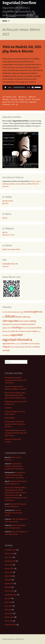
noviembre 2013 (11, 625)
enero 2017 (9, 572)
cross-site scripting (17, 99)
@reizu (5, 218)
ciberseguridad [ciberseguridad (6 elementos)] (10, 321)
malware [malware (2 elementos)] (23, 331)
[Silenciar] (33, 87)
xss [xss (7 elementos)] (8, 350)
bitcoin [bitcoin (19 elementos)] (10, 316)
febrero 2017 (9, 568)
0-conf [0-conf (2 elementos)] (5, 312)
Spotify (5, 184)
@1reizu (5, 203)
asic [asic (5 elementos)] (41, 312)
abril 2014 (8, 610)
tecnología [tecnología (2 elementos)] (36, 344)
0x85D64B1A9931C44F (10, 264)
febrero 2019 (9, 553)
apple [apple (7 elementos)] (35, 312)
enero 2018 (9, 565)
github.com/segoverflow (11, 249)
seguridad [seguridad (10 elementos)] (16, 335)
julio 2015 (8, 587)
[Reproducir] (6, 87)
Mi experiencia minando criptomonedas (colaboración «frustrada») (15, 380)
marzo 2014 (9, 613)
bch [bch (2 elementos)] (4, 317)
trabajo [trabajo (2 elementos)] (17, 347)
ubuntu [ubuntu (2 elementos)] (22, 347)
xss (17, 104)
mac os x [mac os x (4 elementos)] (15, 331)
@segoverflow (8, 201)
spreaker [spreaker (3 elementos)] (25, 343)
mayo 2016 (9, 576)
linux (17, 102)
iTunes (33, 181)
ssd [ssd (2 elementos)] (30, 344)
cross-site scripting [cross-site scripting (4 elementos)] (27, 321)
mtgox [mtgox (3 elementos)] (35, 331)
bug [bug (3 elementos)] (28, 317)
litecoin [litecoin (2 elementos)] (5, 331)
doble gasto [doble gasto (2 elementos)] (7, 324)
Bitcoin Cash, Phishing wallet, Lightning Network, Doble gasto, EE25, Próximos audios (15, 395)
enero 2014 (9, 621)
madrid (22, 102)
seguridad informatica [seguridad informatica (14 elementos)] (17, 340)
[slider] (19, 87)
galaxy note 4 (7, 102)
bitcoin (33, 97)
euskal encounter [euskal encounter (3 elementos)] (28, 324)
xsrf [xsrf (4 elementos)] (4, 350)
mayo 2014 (9, 606)
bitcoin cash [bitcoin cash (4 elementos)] (21, 317)
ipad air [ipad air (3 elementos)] (34, 328)
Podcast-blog (10, 418)
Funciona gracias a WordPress (13, 639)
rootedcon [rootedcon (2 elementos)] (6, 335)
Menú (5, 21)
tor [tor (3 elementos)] (12, 347)
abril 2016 (8, 580)
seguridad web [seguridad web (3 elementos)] (8, 343)
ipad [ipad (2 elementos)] (29, 328)
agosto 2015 (9, 583)
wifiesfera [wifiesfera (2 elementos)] (28, 347)
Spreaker (12, 184)
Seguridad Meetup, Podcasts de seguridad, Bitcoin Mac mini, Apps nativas (16, 433)
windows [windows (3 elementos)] (36, 347)
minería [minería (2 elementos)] (29, 331)
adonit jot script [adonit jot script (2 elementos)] (18, 312)
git (14, 102)
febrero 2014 (9, 617)
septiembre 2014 (11, 595)
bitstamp (6, 99)
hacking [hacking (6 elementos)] (16, 327)
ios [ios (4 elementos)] (22, 328)
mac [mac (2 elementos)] (10, 331)
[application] (22, 88)
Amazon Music (21, 184)
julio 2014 (8, 598)
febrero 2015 (9, 591)
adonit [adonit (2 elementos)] (10, 312)
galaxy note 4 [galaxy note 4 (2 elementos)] (7, 328)
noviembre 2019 (11, 550)
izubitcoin (8, 408)
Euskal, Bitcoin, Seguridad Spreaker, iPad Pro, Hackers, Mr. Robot (15, 424)
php (27, 102)
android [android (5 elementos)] (28, 312)
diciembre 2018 (10, 561)
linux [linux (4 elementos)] (39, 328)
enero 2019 (9, 557)
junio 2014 (8, 602)
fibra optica (36, 99)
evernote (28, 99)
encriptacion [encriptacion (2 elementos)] (16, 324)
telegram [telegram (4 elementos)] (7, 347)
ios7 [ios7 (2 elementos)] (25, 328)
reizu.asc (6, 266)
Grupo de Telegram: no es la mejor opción (14, 513)
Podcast (24, 97)
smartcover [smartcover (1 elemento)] (18, 344)
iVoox (38, 181)
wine (13, 104)
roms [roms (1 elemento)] (39, 331)
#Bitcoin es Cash (8, 235)
